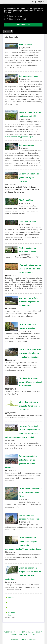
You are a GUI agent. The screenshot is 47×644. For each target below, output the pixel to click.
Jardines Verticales (28, 222)
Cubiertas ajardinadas (29, 76)
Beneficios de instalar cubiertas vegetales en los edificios (29, 302)
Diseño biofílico (26, 200)
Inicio (10, 595)
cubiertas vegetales (12, 137)
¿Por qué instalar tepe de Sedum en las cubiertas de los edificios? (30, 269)
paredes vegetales (28, 137)
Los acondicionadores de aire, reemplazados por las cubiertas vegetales (30, 353)
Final (9, 615)
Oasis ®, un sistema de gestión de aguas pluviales (29, 178)
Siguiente (11, 612)
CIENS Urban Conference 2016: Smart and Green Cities (30, 493)
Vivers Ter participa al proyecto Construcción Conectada (29, 406)
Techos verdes (26, 45)
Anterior (11, 597)
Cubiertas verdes (27, 145)
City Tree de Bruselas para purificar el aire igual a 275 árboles (30, 382)
